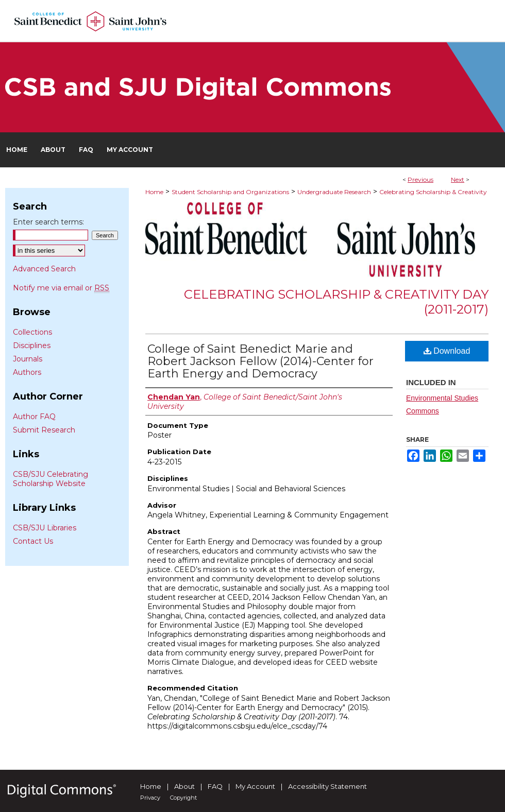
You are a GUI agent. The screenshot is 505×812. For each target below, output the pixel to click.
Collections (32, 332)
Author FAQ (34, 417)
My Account (255, 786)
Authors (27, 372)
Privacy (150, 798)
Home (154, 192)
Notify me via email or (61, 288)
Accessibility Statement (327, 786)
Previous (420, 179)
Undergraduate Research (334, 192)
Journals (28, 359)
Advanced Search (44, 269)
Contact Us (33, 541)
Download (447, 351)
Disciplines (32, 345)
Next (458, 179)
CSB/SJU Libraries (45, 528)
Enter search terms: (48, 222)
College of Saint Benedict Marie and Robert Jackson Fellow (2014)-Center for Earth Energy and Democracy (260, 361)
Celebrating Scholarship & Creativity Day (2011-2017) (336, 302)
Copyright (183, 798)
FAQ (215, 786)
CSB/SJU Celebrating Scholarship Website (50, 479)
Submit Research (44, 430)
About (184, 786)
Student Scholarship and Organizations (230, 192)
